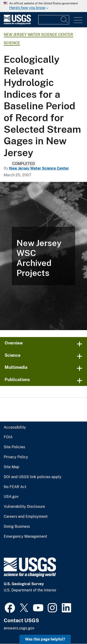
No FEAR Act (15, 487)
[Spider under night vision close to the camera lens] (43, 256)
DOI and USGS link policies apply (33, 477)
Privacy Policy (16, 457)
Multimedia (16, 367)
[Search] (64, 20)
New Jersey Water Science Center (38, 35)
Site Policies (14, 447)
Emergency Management (25, 537)
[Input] (54, 20)
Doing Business (17, 527)
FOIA (8, 437)
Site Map (11, 467)
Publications (17, 380)
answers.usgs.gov (19, 628)
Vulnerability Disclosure (24, 507)
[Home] (17, 24)
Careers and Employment (26, 517)
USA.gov (11, 497)
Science (12, 43)
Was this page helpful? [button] (45, 639)
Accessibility (15, 427)
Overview (14, 343)
